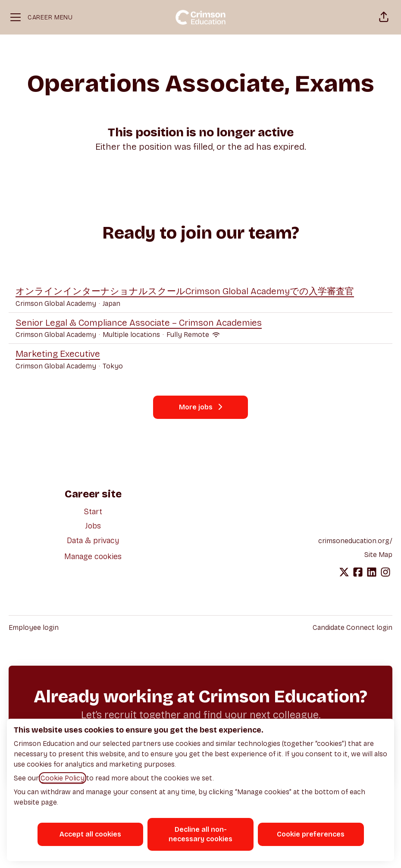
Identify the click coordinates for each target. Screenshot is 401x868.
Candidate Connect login (352, 627)
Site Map (378, 555)
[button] (384, 17)
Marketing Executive (69, 354)
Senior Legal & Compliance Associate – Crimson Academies (139, 323)
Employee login (34, 627)
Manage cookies (93, 557)
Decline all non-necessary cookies (200, 834)
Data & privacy (93, 541)
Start (93, 512)
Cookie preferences (311, 834)
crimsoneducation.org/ (355, 541)
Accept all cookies (90, 834)
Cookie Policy (63, 778)
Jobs (93, 526)
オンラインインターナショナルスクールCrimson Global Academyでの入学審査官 (185, 292)
